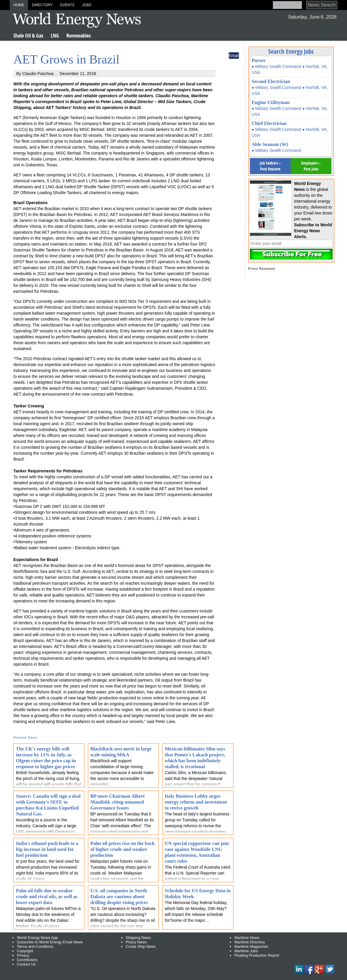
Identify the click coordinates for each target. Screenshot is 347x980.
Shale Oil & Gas (28, 36)
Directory (42, 5)
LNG (55, 36)
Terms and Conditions (35, 946)
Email (234, 56)
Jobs (87, 5)
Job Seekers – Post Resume (270, 166)
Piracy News (136, 942)
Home (19, 5)
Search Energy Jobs (291, 51)
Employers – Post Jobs (311, 166)
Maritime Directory (250, 942)
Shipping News (138, 938)
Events (67, 5)
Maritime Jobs (246, 951)
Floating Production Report (257, 955)
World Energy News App (37, 938)
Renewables (79, 36)
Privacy (23, 955)
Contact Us (26, 964)
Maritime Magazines (251, 946)
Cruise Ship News (141, 946)
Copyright (25, 951)
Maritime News (247, 938)
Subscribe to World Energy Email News (50, 942)
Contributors (27, 960)
